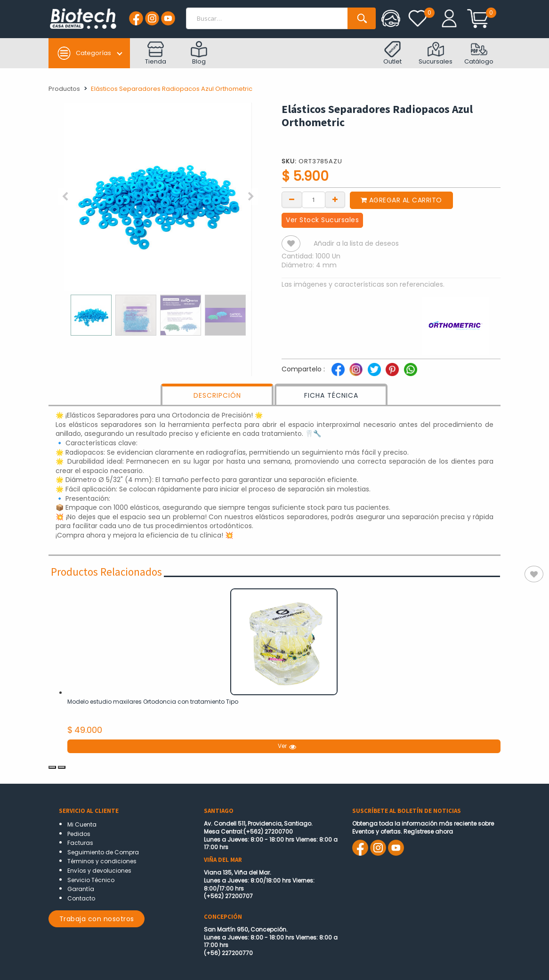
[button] (65, 197)
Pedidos (79, 834)
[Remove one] (292, 199)
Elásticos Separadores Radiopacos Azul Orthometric (172, 89)
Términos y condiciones (102, 861)
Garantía (81, 889)
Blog (199, 53)
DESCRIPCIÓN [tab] (217, 395)
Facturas (80, 843)
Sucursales (436, 53)
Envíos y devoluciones (99, 871)
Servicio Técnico (91, 880)
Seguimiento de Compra (103, 852)
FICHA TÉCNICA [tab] (331, 395)
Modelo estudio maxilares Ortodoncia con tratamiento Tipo (153, 702)
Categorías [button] (84, 53)
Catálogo (479, 53)
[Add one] (335, 199)
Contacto (81, 898)
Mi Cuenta (82, 824)
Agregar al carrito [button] (401, 200)
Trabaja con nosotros (97, 919)
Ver (286, 746)
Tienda (156, 53)
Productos (64, 89)
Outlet (392, 53)
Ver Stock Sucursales (322, 220)
